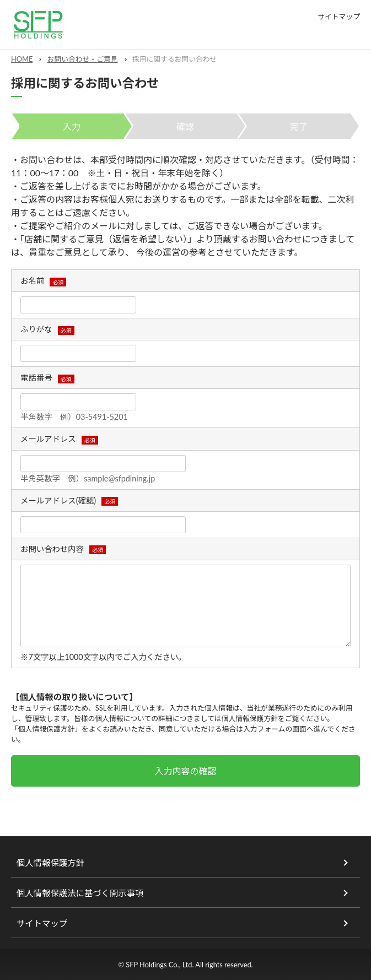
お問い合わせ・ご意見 (83, 59)
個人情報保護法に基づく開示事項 (80, 893)
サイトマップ (339, 17)
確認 (185, 126)
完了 (299, 126)
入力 (72, 126)
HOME (22, 59)
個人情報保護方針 (250, 718)
